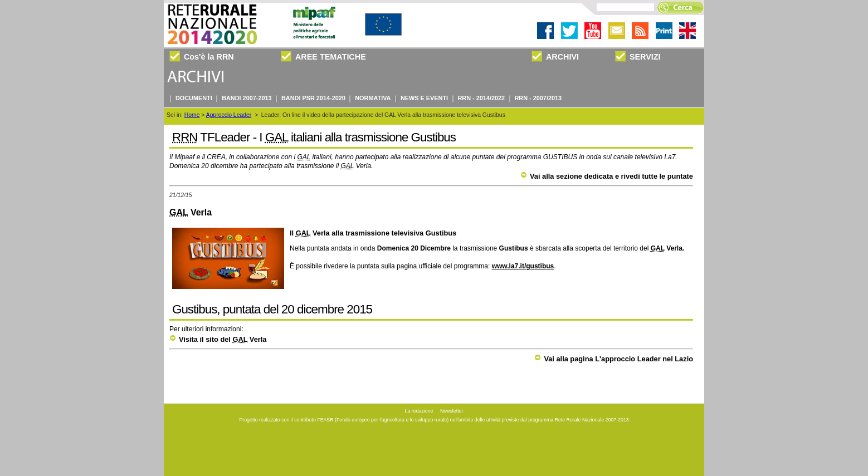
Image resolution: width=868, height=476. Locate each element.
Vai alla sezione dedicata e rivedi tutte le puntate (607, 176)
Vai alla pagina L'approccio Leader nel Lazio (614, 359)
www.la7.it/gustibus (523, 266)
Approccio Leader (229, 115)
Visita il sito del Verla (218, 339)
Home (192, 115)
